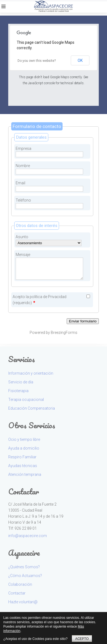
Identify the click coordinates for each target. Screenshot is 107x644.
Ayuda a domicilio (24, 448)
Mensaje (23, 255)
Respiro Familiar (22, 457)
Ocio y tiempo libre (24, 439)
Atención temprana (25, 474)
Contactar (17, 593)
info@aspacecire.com (28, 536)
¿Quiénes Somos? (24, 567)
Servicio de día (21, 382)
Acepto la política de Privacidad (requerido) (40, 300)
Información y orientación (31, 373)
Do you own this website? (37, 61)
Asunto (22, 237)
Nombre (23, 166)
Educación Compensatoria (32, 408)
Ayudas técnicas (23, 466)
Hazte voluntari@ (23, 602)
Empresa (23, 148)
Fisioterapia (18, 391)
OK (80, 60)
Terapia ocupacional (26, 400)
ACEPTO (82, 639)
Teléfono (23, 200)
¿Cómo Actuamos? (25, 576)
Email (20, 183)
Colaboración (20, 584)
